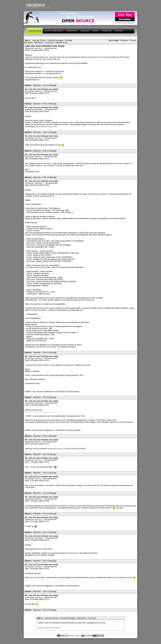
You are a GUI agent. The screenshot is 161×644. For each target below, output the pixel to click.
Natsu (37, 442)
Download (85, 31)
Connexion (49, 42)
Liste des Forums (39, 40)
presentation (72, 31)
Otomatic (39, 110)
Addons (96, 31)
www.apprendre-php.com (46, 127)
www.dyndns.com (60, 449)
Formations (107, 31)
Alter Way (119, 31)
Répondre (37, 85)
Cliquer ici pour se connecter (49, 628)
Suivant (133, 40)
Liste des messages (56, 40)
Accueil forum (35, 31)
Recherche (39, 42)
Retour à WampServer (54, 31)
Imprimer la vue (61, 42)
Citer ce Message (50, 85)
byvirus (38, 48)
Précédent (124, 40)
